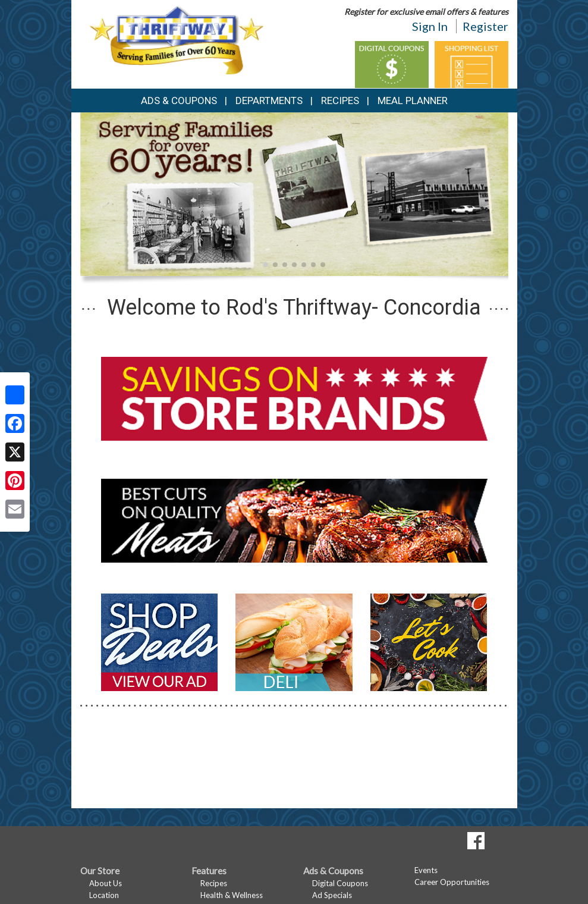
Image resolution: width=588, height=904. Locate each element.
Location (104, 895)
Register (485, 26)
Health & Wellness (232, 895)
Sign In (430, 26)
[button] (266, 265)
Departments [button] (269, 101)
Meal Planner (413, 101)
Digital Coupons (340, 883)
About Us (106, 883)
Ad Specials (332, 895)
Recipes (340, 101)
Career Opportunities (452, 882)
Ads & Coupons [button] (179, 101)
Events (426, 870)
